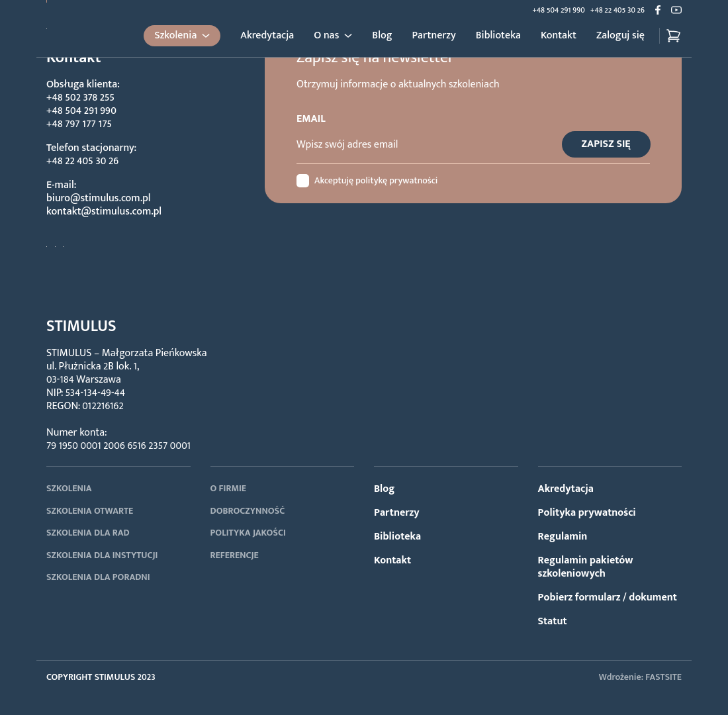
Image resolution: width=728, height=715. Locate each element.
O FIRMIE (229, 488)
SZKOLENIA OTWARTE (90, 511)
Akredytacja (267, 36)
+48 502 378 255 (80, 98)
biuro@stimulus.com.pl (99, 198)
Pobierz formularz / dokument (608, 597)
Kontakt (559, 36)
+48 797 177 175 (79, 124)
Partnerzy (434, 36)
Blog (382, 36)
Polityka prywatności (587, 513)
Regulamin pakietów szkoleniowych (586, 567)
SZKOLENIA (69, 488)
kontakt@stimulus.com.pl (104, 212)
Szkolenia (175, 35)
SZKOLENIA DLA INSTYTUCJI (102, 555)
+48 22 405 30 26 (617, 10)
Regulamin (563, 537)
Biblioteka (498, 36)
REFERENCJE (235, 555)
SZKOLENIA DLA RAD (88, 533)
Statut (553, 621)
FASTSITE (663, 677)
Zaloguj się (620, 36)
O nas (326, 36)
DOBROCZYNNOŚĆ (248, 511)
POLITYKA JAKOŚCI (248, 533)
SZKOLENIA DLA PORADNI (98, 577)
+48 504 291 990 (558, 10)
